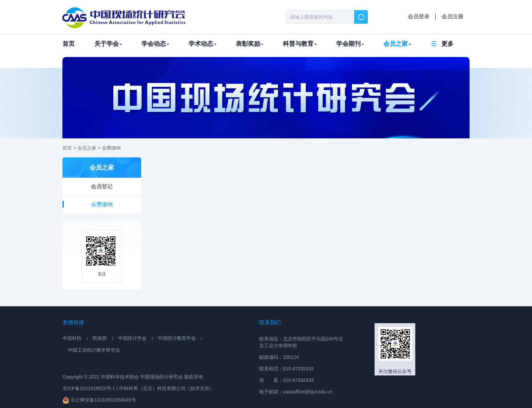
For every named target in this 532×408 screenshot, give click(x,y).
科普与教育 (300, 44)
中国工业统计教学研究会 (94, 350)
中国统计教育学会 (177, 338)
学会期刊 (350, 44)
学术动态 (202, 44)
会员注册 (453, 16)
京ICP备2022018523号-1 (89, 388)
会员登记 (102, 186)
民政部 (100, 338)
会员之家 (397, 44)
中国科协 (72, 338)
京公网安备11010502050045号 (99, 400)
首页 (69, 44)
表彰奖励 (250, 44)
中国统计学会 (132, 338)
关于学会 (108, 44)
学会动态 (155, 44)
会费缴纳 (111, 148)
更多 (448, 44)
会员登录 (419, 16)
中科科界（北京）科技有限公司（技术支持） (167, 388)
